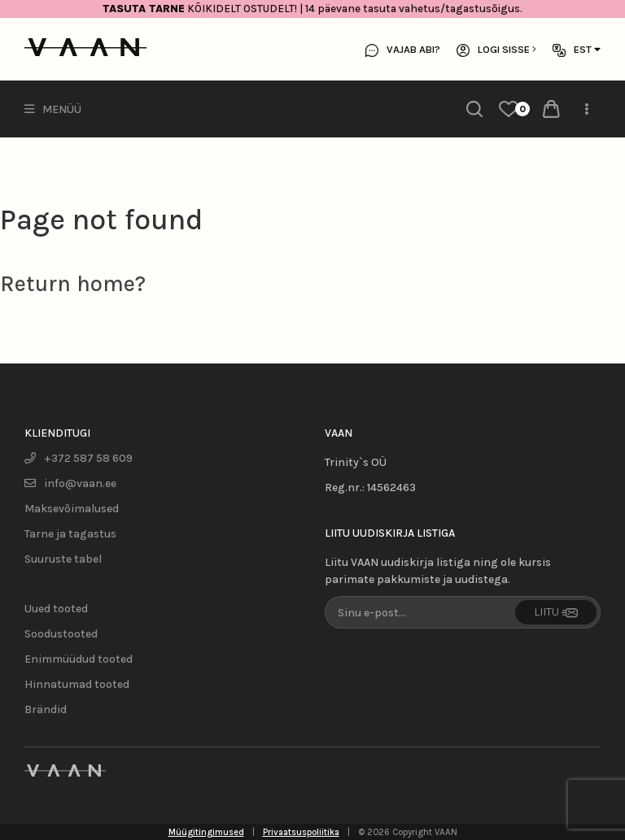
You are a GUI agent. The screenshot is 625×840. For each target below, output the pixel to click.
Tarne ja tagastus (70, 534)
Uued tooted (56, 609)
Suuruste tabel (63, 559)
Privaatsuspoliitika (301, 832)
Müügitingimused (206, 832)
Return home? (73, 284)
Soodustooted (61, 634)
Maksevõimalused (72, 509)
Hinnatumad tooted (77, 684)
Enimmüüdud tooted (79, 659)
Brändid (46, 709)
